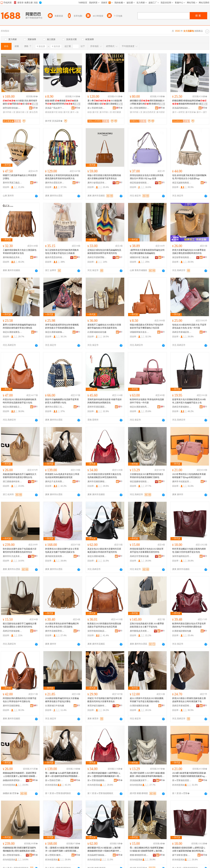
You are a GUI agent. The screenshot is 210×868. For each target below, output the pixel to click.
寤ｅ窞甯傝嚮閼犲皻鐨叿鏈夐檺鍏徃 (139, 108)
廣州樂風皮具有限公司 (139, 631)
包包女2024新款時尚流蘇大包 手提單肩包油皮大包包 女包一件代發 (189, 326)
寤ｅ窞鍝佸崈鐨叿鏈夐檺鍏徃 (55, 780)
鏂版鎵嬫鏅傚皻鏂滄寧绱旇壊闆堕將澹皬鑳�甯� (62, 102)
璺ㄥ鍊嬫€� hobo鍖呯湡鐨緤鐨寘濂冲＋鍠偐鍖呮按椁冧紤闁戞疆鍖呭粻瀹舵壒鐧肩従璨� (62, 775)
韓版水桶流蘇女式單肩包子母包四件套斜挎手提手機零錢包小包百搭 (147, 326)
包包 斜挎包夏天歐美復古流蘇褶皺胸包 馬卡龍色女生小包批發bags (189, 177)
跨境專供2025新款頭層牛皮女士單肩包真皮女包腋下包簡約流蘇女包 (62, 550)
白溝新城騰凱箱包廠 (139, 706)
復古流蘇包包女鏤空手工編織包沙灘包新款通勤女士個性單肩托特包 (20, 625)
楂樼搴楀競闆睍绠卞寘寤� (139, 855)
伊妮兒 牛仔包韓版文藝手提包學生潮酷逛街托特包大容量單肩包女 (105, 700)
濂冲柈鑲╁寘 (9, 112)
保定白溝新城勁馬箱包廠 (139, 407)
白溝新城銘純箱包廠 (97, 332)
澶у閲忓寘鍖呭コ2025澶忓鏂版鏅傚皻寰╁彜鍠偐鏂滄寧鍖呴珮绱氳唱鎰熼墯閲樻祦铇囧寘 (147, 775)
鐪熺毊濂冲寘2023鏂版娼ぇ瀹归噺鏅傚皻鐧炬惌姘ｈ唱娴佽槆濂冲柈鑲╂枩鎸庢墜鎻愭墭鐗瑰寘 (104, 849)
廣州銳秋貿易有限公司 (55, 556)
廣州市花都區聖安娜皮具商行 (55, 631)
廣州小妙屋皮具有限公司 (97, 183)
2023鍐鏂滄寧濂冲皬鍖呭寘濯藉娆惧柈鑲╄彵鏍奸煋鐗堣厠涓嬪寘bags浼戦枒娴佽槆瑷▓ (189, 775)
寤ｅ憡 (35, 104)
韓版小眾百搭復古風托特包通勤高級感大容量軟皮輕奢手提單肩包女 (104, 177)
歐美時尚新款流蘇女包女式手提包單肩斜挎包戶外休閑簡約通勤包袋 (189, 625)
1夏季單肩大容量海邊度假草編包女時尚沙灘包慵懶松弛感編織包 (147, 252)
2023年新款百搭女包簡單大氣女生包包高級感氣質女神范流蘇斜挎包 (104, 476)
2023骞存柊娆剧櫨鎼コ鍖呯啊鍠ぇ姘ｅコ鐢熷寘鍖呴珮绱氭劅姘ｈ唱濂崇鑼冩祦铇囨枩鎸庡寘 (104, 775)
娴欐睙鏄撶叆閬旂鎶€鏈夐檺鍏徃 (12, 780)
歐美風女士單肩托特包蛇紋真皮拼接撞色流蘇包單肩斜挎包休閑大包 (62, 177)
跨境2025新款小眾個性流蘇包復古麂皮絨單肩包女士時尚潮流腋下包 (189, 700)
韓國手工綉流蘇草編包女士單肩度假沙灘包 (20, 177)
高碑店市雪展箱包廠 (139, 556)
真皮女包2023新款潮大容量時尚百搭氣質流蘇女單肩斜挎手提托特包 (104, 550)
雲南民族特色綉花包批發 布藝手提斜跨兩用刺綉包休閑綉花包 (105, 401)
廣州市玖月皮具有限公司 (12, 556)
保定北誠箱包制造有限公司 (182, 183)
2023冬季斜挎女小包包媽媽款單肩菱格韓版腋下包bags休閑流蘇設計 (189, 476)
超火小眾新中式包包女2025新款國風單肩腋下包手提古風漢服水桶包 (147, 700)
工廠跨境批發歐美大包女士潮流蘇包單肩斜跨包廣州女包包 (20, 252)
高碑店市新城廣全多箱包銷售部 (182, 407)
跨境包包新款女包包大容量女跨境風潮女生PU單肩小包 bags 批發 (147, 177)
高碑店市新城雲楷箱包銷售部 (182, 706)
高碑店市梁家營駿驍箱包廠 (97, 257)
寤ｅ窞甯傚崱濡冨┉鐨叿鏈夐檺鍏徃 (182, 780)
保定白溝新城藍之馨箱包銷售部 (12, 407)
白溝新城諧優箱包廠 (182, 631)
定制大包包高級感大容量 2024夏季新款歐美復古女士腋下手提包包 (147, 625)
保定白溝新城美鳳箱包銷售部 (97, 556)
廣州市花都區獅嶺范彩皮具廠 (12, 706)
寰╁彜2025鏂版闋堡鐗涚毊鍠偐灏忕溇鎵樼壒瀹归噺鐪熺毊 (105, 102)
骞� (35, 108)
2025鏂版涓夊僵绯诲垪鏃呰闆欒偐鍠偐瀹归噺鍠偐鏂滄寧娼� (20, 102)
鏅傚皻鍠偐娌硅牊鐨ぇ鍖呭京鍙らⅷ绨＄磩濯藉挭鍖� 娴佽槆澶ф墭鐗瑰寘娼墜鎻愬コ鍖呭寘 (189, 849)
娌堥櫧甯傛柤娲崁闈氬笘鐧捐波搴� (12, 108)
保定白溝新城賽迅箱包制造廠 (12, 332)
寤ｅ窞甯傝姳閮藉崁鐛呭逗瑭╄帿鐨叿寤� (97, 780)
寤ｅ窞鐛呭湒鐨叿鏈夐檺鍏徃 (97, 108)
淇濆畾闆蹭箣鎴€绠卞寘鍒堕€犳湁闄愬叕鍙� (182, 108)
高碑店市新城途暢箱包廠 (12, 631)
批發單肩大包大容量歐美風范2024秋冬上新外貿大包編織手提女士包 (189, 401)
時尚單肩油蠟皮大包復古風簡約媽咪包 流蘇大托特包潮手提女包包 (189, 550)
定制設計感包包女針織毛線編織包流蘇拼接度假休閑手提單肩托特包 (104, 252)
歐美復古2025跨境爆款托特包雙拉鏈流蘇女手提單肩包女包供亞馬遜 (104, 625)
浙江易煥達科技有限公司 (12, 482)
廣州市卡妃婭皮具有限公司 (182, 482)
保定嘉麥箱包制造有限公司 (139, 482)
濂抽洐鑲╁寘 (22, 112)
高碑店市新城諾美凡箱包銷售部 (182, 332)
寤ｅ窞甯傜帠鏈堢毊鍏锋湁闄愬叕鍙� (12, 855)
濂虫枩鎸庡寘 (149, 112)
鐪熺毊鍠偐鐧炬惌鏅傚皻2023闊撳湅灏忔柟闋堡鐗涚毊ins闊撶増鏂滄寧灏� (147, 102)
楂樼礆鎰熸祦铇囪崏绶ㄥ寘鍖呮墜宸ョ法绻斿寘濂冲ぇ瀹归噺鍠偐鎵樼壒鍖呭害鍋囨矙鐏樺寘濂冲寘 (20, 775)
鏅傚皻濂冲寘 (51, 112)
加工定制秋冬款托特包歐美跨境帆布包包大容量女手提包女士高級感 (62, 252)
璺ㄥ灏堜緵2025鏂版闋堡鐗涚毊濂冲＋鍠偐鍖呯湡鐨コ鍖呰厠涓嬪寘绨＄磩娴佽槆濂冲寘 (62, 849)
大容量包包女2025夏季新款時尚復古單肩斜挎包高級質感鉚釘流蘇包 (147, 476)
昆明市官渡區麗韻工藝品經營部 (97, 407)
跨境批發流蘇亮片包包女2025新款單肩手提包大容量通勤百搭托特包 (147, 550)
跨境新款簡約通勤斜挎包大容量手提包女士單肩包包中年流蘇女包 (20, 700)
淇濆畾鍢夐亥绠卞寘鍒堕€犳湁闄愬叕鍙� (139, 780)
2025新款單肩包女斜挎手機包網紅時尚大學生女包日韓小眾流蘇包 (62, 625)
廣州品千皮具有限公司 (55, 482)
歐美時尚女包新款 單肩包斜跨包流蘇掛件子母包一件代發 (147, 401)
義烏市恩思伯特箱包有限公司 (55, 257)
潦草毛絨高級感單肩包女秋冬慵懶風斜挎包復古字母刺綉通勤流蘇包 (62, 326)
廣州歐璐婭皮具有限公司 (12, 257)
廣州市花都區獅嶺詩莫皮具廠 (97, 482)
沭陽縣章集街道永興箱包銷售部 (139, 332)
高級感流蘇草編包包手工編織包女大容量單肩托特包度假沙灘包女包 (20, 476)
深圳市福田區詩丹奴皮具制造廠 (182, 556)
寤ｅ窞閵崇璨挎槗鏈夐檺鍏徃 (55, 855)
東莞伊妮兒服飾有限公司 (97, 706)
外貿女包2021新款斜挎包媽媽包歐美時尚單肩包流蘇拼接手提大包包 (20, 401)
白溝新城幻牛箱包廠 (55, 706)
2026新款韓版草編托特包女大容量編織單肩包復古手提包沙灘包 (62, 700)
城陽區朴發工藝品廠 (139, 257)
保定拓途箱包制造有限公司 (139, 183)
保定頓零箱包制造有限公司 (182, 257)
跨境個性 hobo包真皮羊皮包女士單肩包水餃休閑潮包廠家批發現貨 (62, 476)
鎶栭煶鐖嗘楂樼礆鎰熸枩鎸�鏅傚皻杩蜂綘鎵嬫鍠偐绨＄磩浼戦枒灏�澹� (189, 102)
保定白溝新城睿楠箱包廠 (55, 332)
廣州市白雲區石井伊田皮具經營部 (55, 183)
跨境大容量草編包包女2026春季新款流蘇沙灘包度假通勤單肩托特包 (189, 252)
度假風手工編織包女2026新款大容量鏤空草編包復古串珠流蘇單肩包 (104, 326)
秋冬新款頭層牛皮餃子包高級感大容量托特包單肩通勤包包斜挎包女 (20, 550)
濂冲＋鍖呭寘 (178, 112)
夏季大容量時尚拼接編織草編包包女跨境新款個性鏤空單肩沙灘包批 (20, 326)
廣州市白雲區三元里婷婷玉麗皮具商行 (55, 407)
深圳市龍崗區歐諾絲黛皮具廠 (97, 631)
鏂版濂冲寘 (64, 112)
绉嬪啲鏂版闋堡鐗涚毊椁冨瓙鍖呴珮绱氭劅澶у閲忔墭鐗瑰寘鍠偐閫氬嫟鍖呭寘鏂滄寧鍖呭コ (20, 849)
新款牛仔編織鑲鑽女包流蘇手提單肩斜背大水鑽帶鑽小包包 (62, 401)
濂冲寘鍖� (191, 112)
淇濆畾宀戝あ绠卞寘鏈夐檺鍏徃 (55, 108)
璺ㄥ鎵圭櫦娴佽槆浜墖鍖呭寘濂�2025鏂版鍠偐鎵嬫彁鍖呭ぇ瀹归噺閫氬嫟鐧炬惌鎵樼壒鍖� (147, 849)
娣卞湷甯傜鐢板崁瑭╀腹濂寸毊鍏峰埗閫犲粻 (182, 855)
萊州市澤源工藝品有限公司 (12, 183)
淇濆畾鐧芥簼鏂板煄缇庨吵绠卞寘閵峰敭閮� (97, 855)
